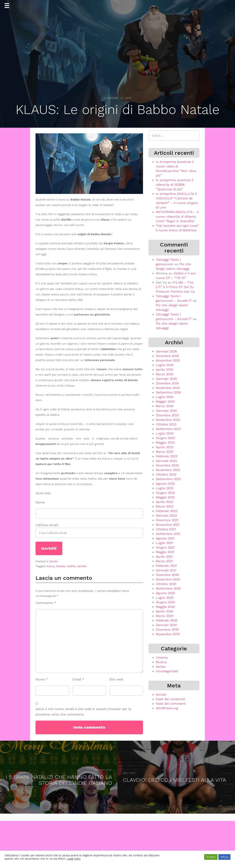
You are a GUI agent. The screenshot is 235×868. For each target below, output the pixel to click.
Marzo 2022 (165, 506)
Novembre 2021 (168, 525)
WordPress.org (167, 708)
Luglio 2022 (165, 488)
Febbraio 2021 (166, 566)
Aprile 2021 (164, 557)
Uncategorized (167, 671)
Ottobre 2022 (166, 474)
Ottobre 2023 (166, 424)
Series (54, 561)
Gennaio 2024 (166, 411)
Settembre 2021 (168, 534)
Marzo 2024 (165, 406)
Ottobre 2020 (166, 584)
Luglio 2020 (165, 598)
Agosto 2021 (165, 538)
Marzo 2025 (165, 374)
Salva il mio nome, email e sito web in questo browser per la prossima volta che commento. (83, 712)
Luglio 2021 (164, 543)
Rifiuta (224, 857)
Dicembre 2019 (167, 629)
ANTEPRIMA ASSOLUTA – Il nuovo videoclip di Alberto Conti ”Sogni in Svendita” (177, 216)
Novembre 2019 (168, 634)
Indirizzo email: (89, 531)
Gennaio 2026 (166, 351)
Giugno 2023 (165, 438)
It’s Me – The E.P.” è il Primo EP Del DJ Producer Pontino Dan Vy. (175, 287)
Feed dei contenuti (170, 699)
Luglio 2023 (165, 433)
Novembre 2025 (168, 360)
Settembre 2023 (168, 429)
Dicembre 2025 (167, 356)
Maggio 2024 (165, 401)
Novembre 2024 (168, 388)
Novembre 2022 (168, 470)
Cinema (162, 657)
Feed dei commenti (171, 704)
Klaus (50, 566)
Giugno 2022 (165, 493)
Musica (161, 662)
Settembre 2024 (168, 392)
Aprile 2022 (164, 502)
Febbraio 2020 (167, 620)
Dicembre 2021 (167, 520)
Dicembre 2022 (167, 465)
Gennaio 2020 (166, 625)
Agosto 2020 (165, 593)
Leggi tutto (74, 859)
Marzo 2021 (164, 561)
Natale (61, 566)
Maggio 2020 (165, 607)
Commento (46, 603)
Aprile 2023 (164, 447)
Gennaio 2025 (166, 379)
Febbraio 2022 (167, 511)
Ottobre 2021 (166, 529)
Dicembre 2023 (167, 415)
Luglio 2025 (165, 365)
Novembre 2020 (168, 579)
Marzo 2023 (165, 452)
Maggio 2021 (165, 552)
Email (78, 679)
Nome (40, 502)
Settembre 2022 (168, 479)
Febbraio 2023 (167, 456)
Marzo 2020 (165, 616)
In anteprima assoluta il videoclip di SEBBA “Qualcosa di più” (175, 185)
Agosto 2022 (165, 484)
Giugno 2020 (165, 602)
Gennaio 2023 (166, 461)
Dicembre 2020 (167, 575)
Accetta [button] (211, 857)
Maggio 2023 (165, 442)
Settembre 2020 (168, 588)
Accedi (161, 694)
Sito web (116, 679)
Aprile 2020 (164, 611)
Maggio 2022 (165, 497)
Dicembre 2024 (167, 383)
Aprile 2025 (164, 370)
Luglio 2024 (165, 397)
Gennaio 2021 (166, 570)
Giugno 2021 (165, 547)
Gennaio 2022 (166, 515)
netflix (71, 566)
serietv (82, 566)
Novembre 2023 (168, 420)
